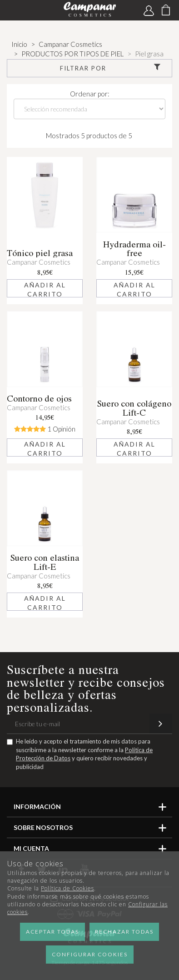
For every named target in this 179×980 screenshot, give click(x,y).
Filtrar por (111, 68)
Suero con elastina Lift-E (45, 562)
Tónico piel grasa (40, 253)
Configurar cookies (90, 954)
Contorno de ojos (39, 398)
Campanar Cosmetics (39, 262)
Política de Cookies (67, 888)
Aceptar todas (52, 932)
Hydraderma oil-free (134, 249)
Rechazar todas (124, 932)
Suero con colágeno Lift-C (134, 408)
